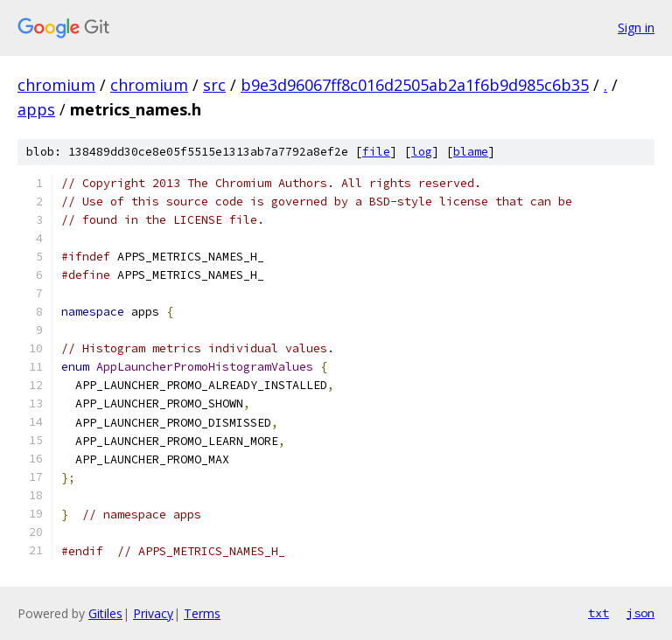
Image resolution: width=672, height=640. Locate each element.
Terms (202, 613)
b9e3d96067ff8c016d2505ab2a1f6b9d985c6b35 (415, 85)
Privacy (153, 613)
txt (598, 613)
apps (36, 109)
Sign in (636, 28)
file (376, 152)
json (640, 613)
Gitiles (105, 613)
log (422, 152)
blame (471, 152)
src (214, 85)
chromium (56, 85)
